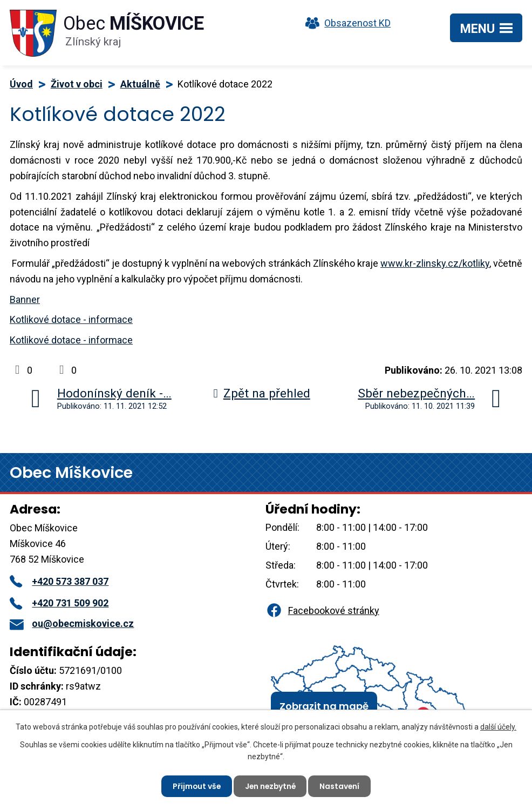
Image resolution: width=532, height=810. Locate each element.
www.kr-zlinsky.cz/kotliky (435, 263)
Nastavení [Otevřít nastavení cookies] (341, 786)
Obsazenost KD (345, 23)
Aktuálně (140, 84)
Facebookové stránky (322, 610)
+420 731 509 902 (59, 603)
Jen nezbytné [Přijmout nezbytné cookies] (270, 786)
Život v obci (77, 84)
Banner (25, 299)
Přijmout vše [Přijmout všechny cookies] (195, 786)
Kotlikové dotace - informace (71, 319)
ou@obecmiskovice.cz (72, 623)
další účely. (498, 726)
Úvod (21, 84)
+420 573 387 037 (59, 581)
